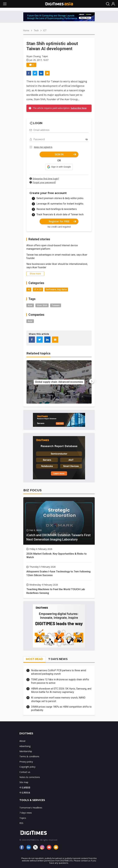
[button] (59, 167)
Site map (24, 782)
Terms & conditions (29, 756)
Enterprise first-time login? (46, 179)
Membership (26, 751)
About (22, 741)
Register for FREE (62, 221)
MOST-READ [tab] (34, 659)
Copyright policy (27, 767)
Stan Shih (42, 305)
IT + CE (38, 289)
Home (26, 30)
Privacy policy (26, 762)
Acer (30, 305)
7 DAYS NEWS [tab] (58, 659)
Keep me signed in (43, 147)
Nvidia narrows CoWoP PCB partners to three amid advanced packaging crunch (59, 672)
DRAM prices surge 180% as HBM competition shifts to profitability (61, 708)
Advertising (25, 746)
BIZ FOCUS (32, 490)
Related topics (38, 353)
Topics (23, 818)
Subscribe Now (79, 108)
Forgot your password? (44, 182)
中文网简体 (25, 793)
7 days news (26, 813)
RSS (21, 823)
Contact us (25, 772)
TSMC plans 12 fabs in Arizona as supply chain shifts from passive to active (60, 681)
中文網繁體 (25, 787)
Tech (36, 30)
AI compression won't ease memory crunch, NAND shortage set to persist (58, 699)
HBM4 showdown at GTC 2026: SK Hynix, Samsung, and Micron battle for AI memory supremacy (61, 690)
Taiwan (56, 305)
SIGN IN (65, 154)
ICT (45, 30)
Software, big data (56, 289)
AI (29, 289)
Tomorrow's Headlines (31, 808)
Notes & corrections (30, 777)
